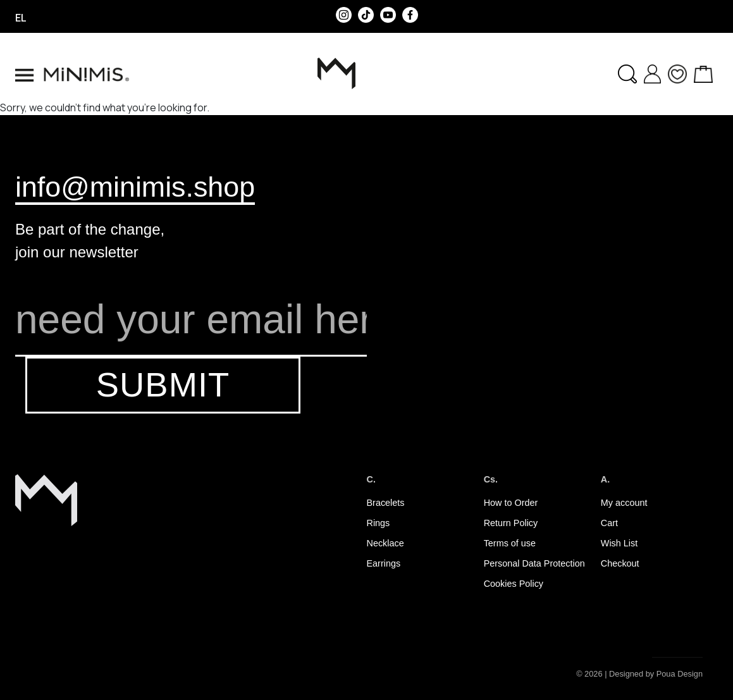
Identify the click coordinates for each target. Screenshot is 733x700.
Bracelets (386, 503)
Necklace (385, 543)
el (21, 18)
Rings (379, 523)
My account (624, 503)
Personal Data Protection (534, 563)
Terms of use (510, 543)
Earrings (384, 563)
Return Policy (511, 523)
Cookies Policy (514, 584)
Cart (609, 523)
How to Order (511, 503)
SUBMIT (163, 385)
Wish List (619, 543)
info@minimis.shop (135, 187)
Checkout (620, 563)
